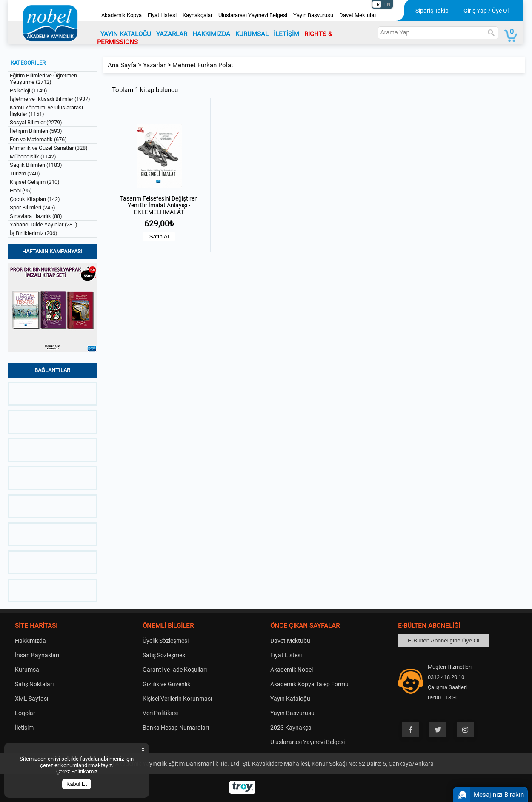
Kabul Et (77, 784)
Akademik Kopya (122, 15)
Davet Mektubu (358, 15)
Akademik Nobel (292, 670)
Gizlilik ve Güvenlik (166, 684)
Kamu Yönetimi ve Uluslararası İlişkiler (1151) (46, 111)
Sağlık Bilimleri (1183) (36, 165)
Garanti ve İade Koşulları (175, 670)
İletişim (24, 728)
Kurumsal (28, 670)
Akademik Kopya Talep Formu (309, 684)
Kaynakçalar (197, 15)
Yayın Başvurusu (313, 15)
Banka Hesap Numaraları (176, 728)
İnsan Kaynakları (37, 655)
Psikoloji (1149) (29, 90)
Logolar (25, 713)
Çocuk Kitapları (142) (35, 199)
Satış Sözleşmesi (164, 655)
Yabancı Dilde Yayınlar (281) (44, 225)
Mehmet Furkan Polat (203, 65)
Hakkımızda (30, 641)
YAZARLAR (172, 34)
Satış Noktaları (34, 684)
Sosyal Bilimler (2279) (36, 122)
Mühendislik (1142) (33, 156)
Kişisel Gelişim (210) (35, 182)
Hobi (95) (21, 190)
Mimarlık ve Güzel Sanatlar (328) (49, 148)
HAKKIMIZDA (211, 34)
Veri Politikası (160, 713)
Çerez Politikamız (77, 772)
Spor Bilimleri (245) (33, 208)
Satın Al (159, 236)
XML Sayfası (31, 699)
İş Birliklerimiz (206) (34, 233)
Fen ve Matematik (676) (38, 139)
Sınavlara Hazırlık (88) (36, 216)
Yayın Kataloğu (290, 699)
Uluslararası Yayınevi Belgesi (253, 15)
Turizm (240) (25, 173)
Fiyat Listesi (162, 15)
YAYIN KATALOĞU (126, 34)
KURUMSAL (252, 34)
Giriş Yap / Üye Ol (486, 11)
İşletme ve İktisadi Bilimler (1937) (50, 99)
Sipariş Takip (432, 11)
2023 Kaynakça (291, 728)
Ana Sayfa (122, 65)
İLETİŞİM (286, 34)
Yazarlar (154, 65)
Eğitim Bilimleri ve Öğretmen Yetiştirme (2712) (43, 79)
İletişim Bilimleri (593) (36, 131)
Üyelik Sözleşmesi (166, 641)
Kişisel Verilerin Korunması (177, 699)
